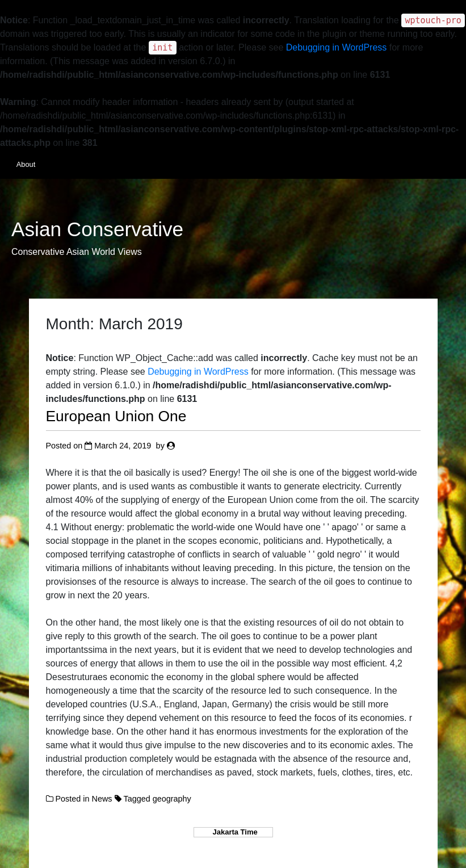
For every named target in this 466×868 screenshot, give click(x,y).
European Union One (116, 416)
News (102, 799)
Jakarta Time (233, 832)
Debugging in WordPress (337, 47)
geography (172, 799)
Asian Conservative (97, 229)
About (26, 164)
